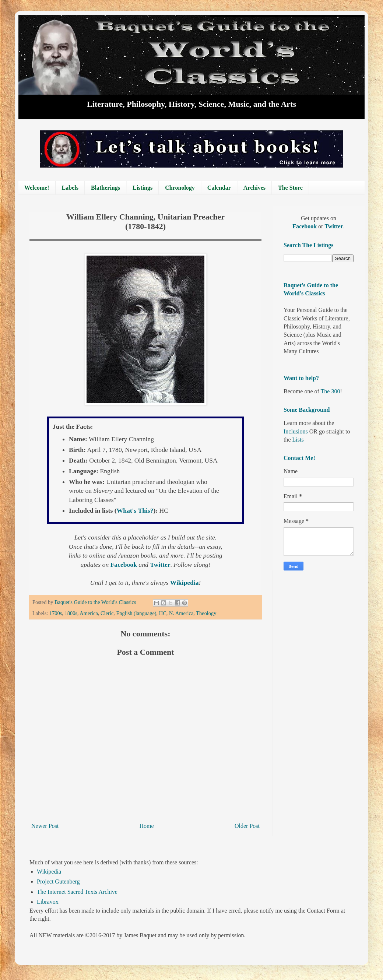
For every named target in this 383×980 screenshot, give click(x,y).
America (89, 613)
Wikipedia (49, 872)
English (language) (136, 613)
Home (147, 826)
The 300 (331, 391)
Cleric (107, 613)
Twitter (334, 226)
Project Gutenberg (58, 881)
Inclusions (296, 431)
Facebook (305, 226)
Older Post (247, 826)
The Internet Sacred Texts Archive (77, 892)
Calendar (219, 188)
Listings (143, 188)
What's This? (135, 510)
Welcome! (37, 188)
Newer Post (45, 826)
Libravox (48, 902)
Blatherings (106, 188)
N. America (181, 613)
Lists (298, 440)
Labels (70, 188)
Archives (254, 188)
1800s (71, 613)
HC (163, 613)
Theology (206, 613)
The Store (290, 188)
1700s (56, 613)
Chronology (180, 188)
